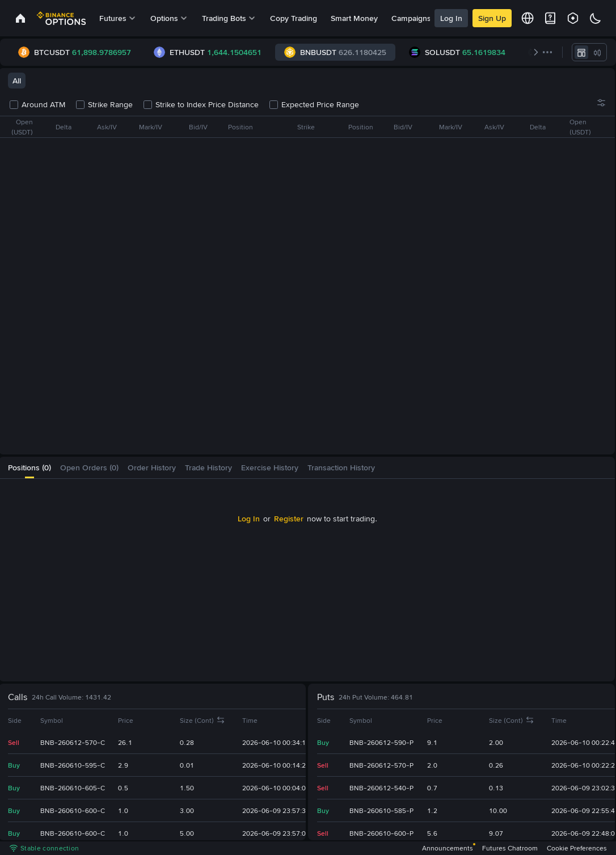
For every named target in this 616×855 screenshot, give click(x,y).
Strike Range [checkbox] (105, 104)
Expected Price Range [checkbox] (315, 104)
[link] (20, 18)
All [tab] (17, 81)
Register (289, 519)
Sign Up (492, 18)
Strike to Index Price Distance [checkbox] (201, 104)
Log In (451, 18)
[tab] (29, 467)
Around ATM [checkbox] (38, 104)
